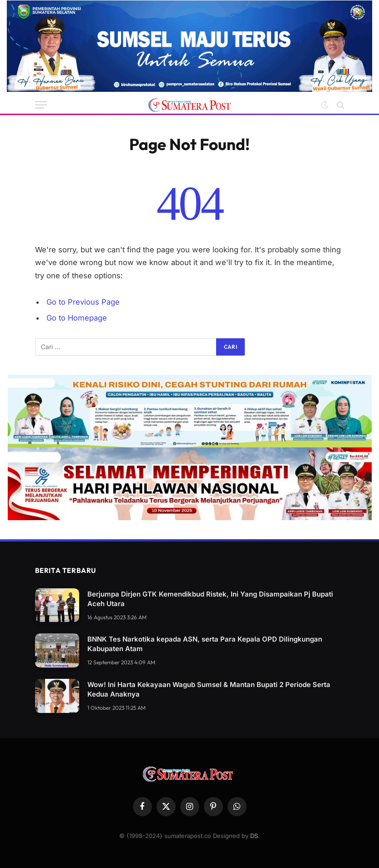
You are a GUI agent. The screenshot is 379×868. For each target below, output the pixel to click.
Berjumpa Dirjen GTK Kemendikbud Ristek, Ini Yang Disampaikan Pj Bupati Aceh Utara (210, 599)
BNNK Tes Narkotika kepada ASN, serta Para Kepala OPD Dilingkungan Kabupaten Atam (205, 644)
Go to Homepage (77, 318)
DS (254, 836)
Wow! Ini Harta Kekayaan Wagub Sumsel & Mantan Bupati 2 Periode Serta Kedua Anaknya (209, 689)
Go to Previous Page (83, 302)
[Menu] (41, 105)
